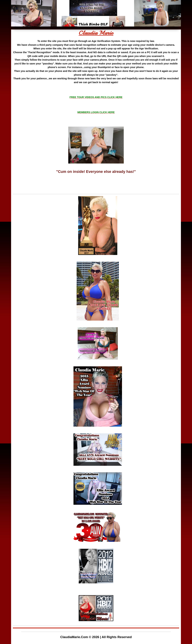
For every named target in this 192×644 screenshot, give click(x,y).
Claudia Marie (96, 33)
